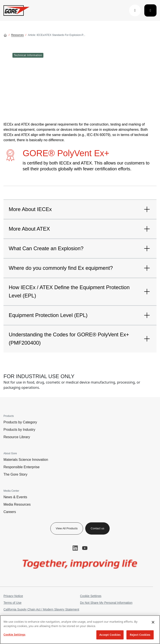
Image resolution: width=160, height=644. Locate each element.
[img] (80, 564)
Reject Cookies (140, 635)
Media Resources (17, 504)
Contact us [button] (97, 528)
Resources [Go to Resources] (17, 35)
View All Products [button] (67, 528)
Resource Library (17, 437)
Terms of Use (12, 603)
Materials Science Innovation (26, 460)
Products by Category (20, 422)
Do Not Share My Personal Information (106, 603)
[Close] (153, 622)
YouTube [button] (85, 548)
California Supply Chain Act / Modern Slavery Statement (41, 609)
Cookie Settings (91, 596)
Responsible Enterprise (21, 467)
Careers (10, 512)
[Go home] (5, 35)
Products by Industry (19, 430)
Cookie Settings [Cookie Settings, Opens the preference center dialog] (14, 634)
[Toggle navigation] (150, 10)
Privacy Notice (13, 596)
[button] (135, 10)
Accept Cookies (110, 635)
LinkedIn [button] (75, 548)
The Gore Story (15, 474)
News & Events (15, 497)
